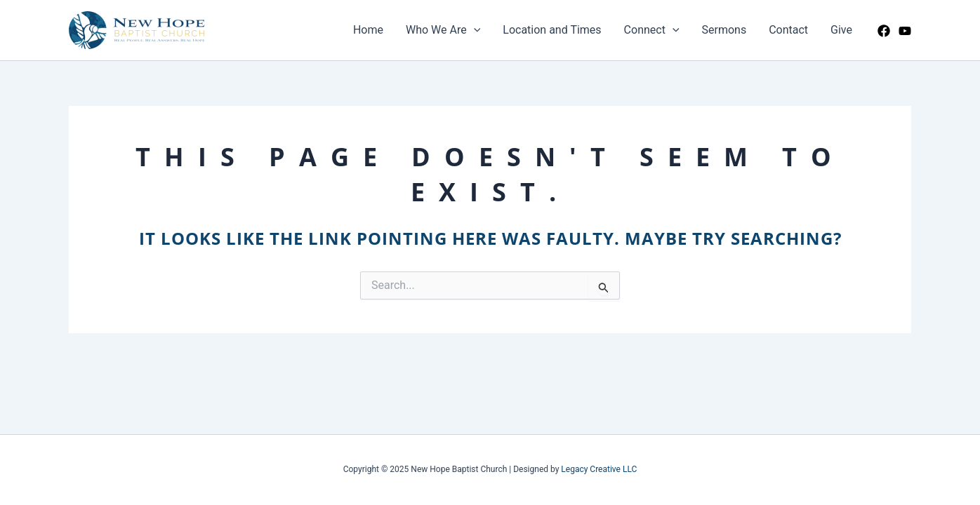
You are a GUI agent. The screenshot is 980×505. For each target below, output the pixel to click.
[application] (474, 30)
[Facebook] (884, 31)
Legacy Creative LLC (599, 469)
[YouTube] (905, 31)
